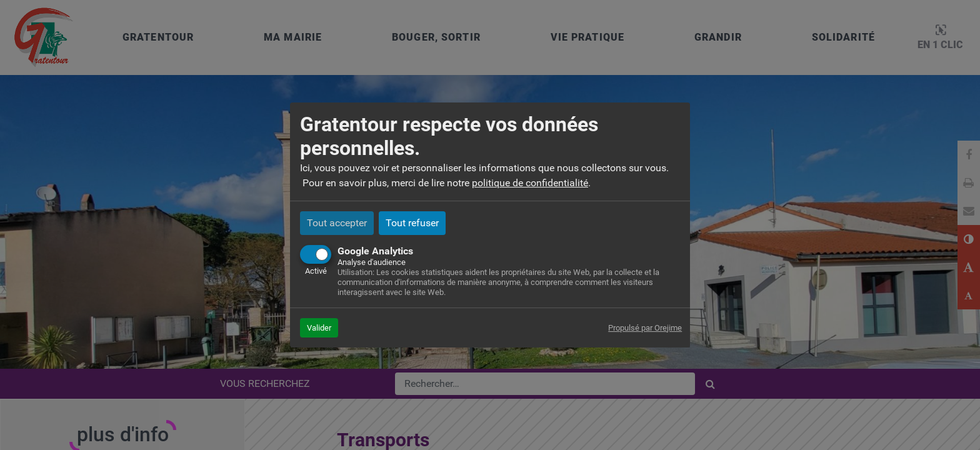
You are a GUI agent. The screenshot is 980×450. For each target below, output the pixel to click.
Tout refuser (412, 223)
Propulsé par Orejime (645, 328)
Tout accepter (337, 223)
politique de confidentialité (530, 183)
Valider (319, 328)
